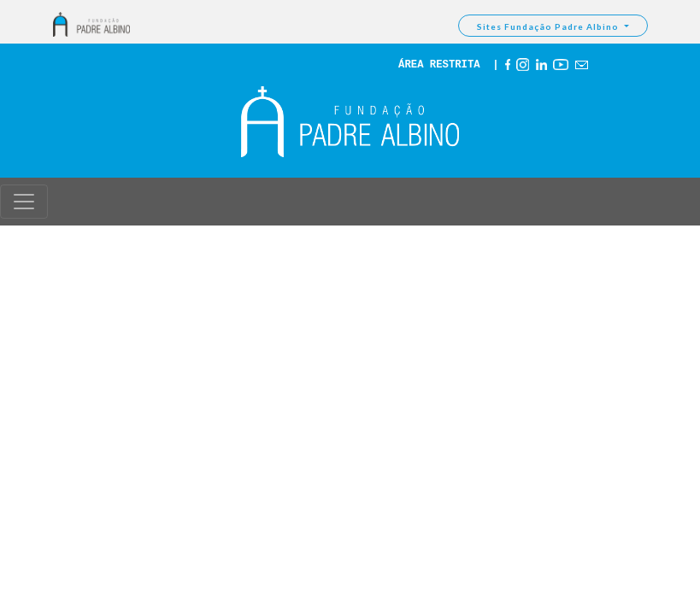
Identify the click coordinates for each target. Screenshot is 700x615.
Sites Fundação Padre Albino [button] (549, 26)
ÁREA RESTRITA (439, 65)
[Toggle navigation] (24, 202)
